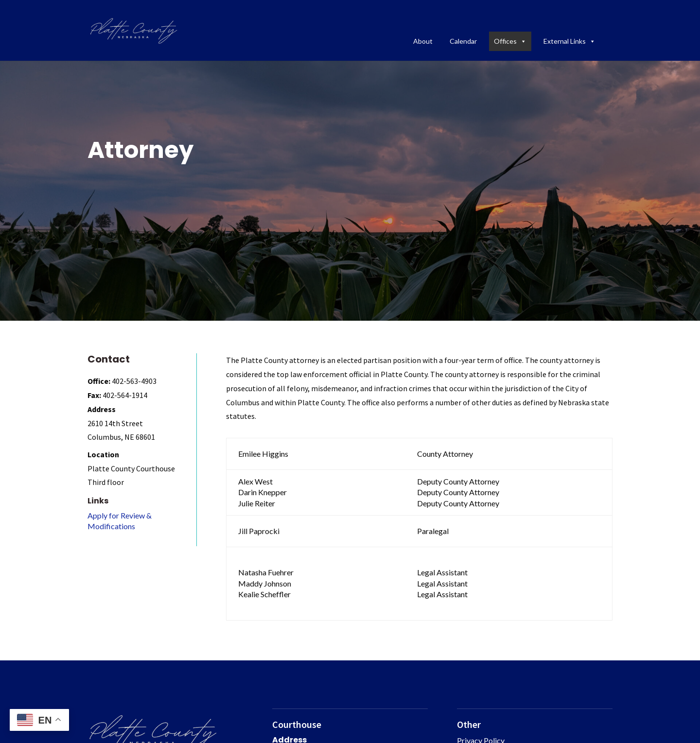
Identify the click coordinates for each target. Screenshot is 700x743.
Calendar (463, 41)
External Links (569, 41)
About (423, 41)
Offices (510, 41)
